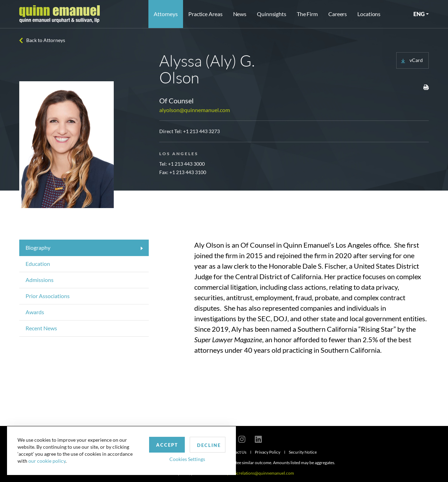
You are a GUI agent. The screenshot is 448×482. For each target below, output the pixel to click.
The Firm (307, 14)
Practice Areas (205, 14)
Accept (162, 445)
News (240, 14)
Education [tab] (38, 264)
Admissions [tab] (40, 280)
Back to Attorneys (46, 40)
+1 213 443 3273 (201, 131)
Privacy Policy (268, 452)
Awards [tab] (35, 312)
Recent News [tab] (41, 328)
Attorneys (166, 14)
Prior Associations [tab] (48, 296)
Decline (204, 445)
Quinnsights (272, 14)
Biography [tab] (38, 247)
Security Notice (303, 452)
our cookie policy (47, 461)
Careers (338, 14)
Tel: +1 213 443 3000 (182, 164)
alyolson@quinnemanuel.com (195, 110)
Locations (369, 14)
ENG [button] (419, 14)
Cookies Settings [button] (182, 459)
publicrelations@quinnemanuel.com (261, 473)
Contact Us (236, 452)
